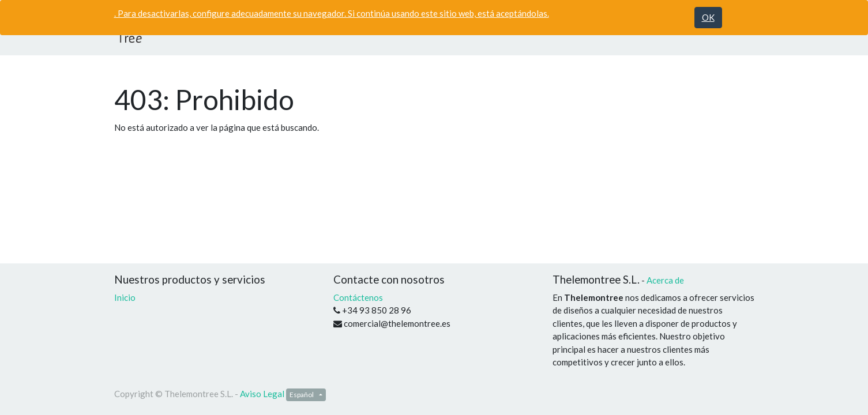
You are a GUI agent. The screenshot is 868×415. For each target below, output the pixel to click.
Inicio (125, 297)
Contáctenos (358, 297)
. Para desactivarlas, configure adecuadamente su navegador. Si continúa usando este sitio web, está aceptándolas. (332, 13)
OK (708, 17)
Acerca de (665, 280)
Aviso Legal (262, 394)
